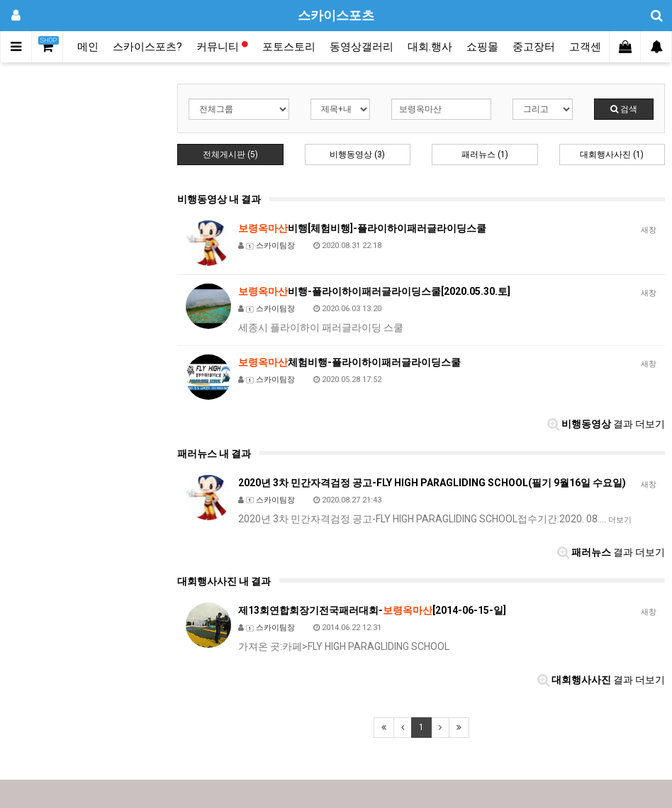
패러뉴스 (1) (485, 155)
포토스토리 (289, 47)
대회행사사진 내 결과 (224, 581)
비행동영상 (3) (357, 155)
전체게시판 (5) (230, 155)
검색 (624, 109)
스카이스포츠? (147, 47)
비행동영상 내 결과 (219, 199)
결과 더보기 (606, 424)
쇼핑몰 (482, 47)
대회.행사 (430, 47)
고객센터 (590, 47)
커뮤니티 (222, 47)
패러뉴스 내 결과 (214, 454)
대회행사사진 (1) (612, 155)
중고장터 (534, 47)
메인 (88, 47)
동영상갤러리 (362, 47)
